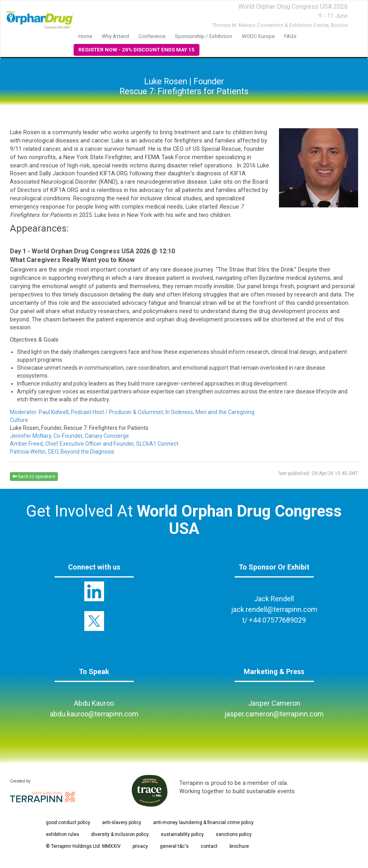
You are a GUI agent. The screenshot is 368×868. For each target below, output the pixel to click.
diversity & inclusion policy (120, 834)
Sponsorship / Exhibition (204, 36)
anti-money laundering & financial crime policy (203, 822)
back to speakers (34, 477)
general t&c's (174, 846)
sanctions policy (234, 834)
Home (85, 36)
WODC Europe (258, 36)
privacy (140, 846)
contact (209, 846)
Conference (152, 36)
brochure (239, 846)
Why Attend (115, 36)
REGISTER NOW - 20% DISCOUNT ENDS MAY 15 (137, 50)
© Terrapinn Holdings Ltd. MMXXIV (83, 846)
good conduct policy (68, 822)
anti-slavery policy (122, 822)
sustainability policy (182, 834)
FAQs (290, 36)
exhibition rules (63, 834)
